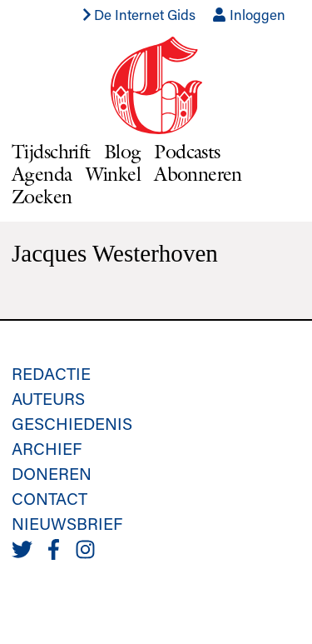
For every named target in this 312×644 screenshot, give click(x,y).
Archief (47, 448)
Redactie (51, 373)
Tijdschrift (51, 151)
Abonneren (198, 174)
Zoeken (42, 196)
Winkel (114, 174)
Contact (50, 498)
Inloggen (249, 14)
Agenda (42, 174)
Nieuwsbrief (67, 523)
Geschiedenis (72, 423)
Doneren (52, 473)
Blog (123, 151)
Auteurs (48, 398)
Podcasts (187, 151)
